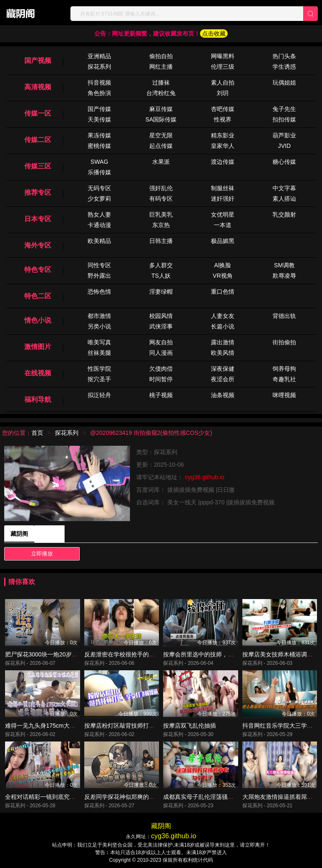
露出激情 (223, 342)
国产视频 (38, 61)
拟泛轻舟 (99, 395)
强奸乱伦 (161, 188)
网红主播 (161, 67)
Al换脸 (223, 265)
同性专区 (99, 265)
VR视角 (222, 276)
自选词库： (152, 502)
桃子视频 (161, 395)
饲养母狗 (284, 369)
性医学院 (99, 369)
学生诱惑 (284, 67)
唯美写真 (99, 342)
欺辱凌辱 (284, 276)
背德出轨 (284, 316)
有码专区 (161, 199)
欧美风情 (223, 353)
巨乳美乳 (161, 214)
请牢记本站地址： (161, 477)
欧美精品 (99, 241)
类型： (145, 452)
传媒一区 (38, 113)
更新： (145, 465)
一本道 (223, 225)
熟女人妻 (99, 214)
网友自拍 (161, 342)
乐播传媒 (99, 172)
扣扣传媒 (284, 119)
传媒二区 (38, 140)
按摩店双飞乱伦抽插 (190, 726)
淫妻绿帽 (161, 292)
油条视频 (223, 395)
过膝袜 (161, 83)
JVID (284, 146)
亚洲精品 (99, 56)
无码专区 (99, 188)
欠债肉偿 (161, 369)
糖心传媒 (284, 162)
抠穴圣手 (99, 379)
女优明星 (223, 214)
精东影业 (223, 135)
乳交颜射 (284, 214)
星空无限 (161, 135)
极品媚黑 (223, 241)
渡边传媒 (223, 162)
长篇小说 (223, 326)
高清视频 (38, 87)
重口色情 (223, 292)
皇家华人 (223, 146)
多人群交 (161, 265)
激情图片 (38, 347)
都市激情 (99, 316)
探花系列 (99, 67)
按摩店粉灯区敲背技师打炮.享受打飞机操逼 (141, 726)
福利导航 (38, 399)
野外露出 (99, 276)
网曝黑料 (223, 56)
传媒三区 (38, 166)
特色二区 (38, 296)
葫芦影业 (284, 135)
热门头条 (284, 56)
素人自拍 (223, 83)
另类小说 (99, 326)
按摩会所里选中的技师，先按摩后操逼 (213, 654)
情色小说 (38, 320)
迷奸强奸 (223, 199)
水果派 (161, 162)
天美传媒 (99, 119)
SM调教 (284, 265)
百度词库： (152, 490)
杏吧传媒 (223, 109)
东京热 (161, 225)
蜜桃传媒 (99, 146)
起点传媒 (161, 146)
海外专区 (38, 245)
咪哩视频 (284, 395)
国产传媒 (99, 109)
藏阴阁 (19, 534)
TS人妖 (161, 276)
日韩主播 (161, 241)
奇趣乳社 (284, 379)
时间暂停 (161, 379)
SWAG (99, 162)
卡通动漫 (99, 225)
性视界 (223, 119)
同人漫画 (161, 353)
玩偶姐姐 (284, 83)
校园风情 (161, 316)
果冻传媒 (99, 135)
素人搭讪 (284, 199)
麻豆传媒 (161, 109)
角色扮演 (99, 93)
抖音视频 (99, 83)
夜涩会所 (223, 379)
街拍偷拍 (284, 342)
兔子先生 (284, 109)
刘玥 (223, 93)
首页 (37, 433)
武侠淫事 (161, 326)
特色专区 (38, 270)
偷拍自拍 (161, 56)
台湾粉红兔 (161, 93)
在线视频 (38, 373)
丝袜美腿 (99, 353)
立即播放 (42, 554)
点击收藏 (214, 34)
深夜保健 (223, 369)
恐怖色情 (99, 292)
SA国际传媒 (161, 119)
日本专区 (38, 219)
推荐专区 (38, 192)
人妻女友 (223, 316)
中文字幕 (284, 188)
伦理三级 (223, 67)
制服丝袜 (223, 188)
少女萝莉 (99, 199)
